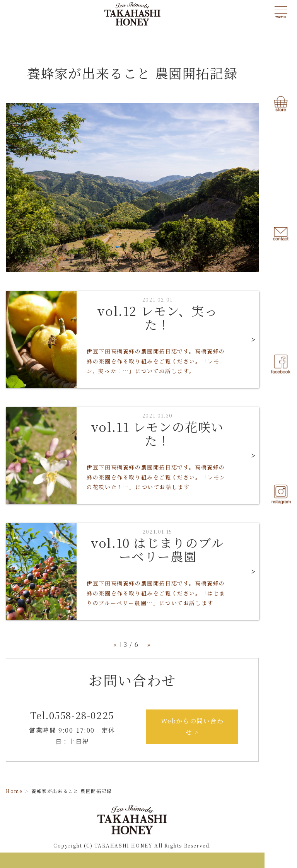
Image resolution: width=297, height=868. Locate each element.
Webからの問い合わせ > (192, 726)
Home (14, 791)
